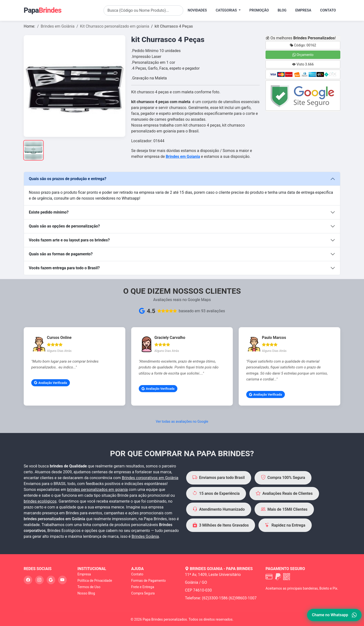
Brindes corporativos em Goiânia (150, 478)
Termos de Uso (89, 587)
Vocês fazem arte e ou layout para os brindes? (69, 240)
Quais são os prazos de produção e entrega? (68, 179)
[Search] (144, 11)
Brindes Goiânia (145, 536)
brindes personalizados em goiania (97, 490)
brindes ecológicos (40, 501)
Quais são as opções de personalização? (64, 226)
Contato (328, 10)
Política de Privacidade (95, 581)
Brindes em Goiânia (58, 26)
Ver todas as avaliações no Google (182, 421)
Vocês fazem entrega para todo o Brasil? (64, 268)
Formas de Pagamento (148, 581)
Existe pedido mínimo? (49, 212)
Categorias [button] (227, 10)
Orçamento (303, 55)
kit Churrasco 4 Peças (174, 26)
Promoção (259, 10)
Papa (43, 10)
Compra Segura (143, 593)
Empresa (303, 10)
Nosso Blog (86, 593)
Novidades (197, 10)
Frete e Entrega (143, 587)
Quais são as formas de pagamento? (61, 254)
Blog (282, 10)
